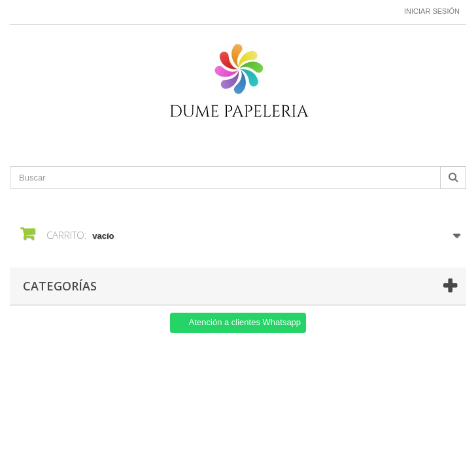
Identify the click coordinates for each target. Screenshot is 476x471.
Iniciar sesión (432, 11)
